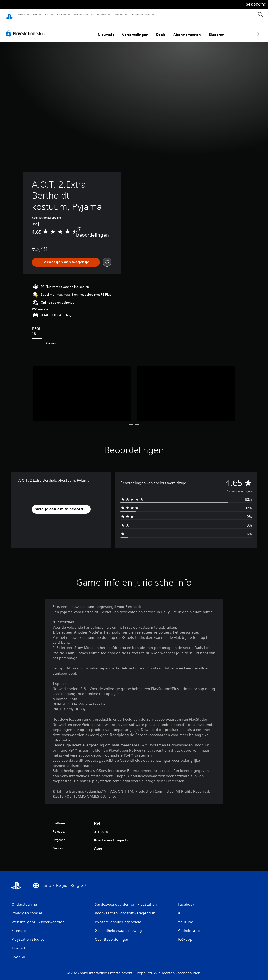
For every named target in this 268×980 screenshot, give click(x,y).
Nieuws (102, 14)
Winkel (119, 14)
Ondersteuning (141, 14)
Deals (133, 30)
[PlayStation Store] (27, 29)
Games (21, 14)
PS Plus (62, 14)
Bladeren (189, 30)
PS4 (47, 14)
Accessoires (81, 14)
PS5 (35, 14)
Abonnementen (159, 30)
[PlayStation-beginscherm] (9, 15)
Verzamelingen (107, 30)
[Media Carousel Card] (82, 388)
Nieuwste (78, 30)
